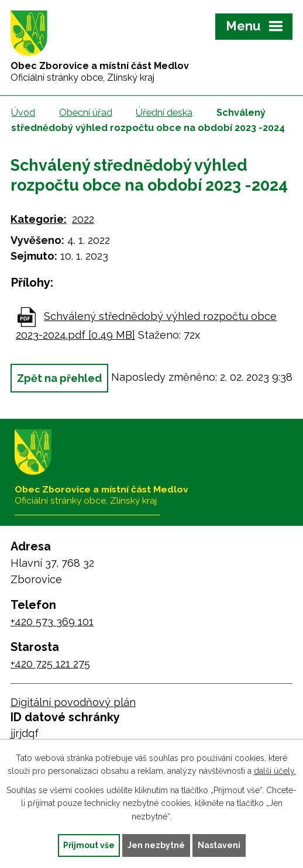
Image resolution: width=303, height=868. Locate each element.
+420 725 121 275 (50, 664)
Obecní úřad (86, 113)
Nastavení (219, 845)
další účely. (275, 771)
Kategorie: (39, 219)
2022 (83, 219)
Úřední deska (164, 113)
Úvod (23, 113)
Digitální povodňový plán (73, 702)
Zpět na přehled (59, 378)
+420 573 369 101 (52, 621)
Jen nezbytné (156, 845)
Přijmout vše (89, 845)
